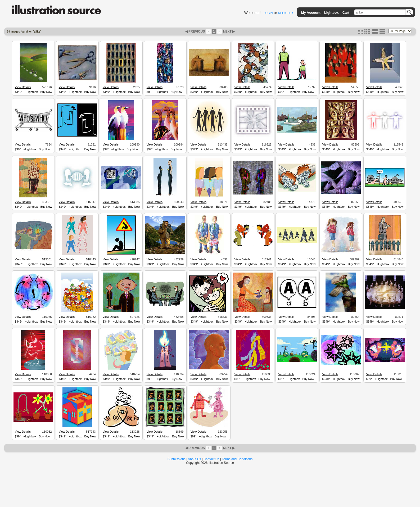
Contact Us (211, 459)
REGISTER (286, 13)
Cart (346, 13)
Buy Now (46, 92)
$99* (150, 92)
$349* (19, 92)
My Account (311, 13)
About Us (194, 459)
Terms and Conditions (237, 459)
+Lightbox (31, 92)
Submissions (177, 459)
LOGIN (268, 13)
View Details (23, 87)
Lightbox (331, 13)
